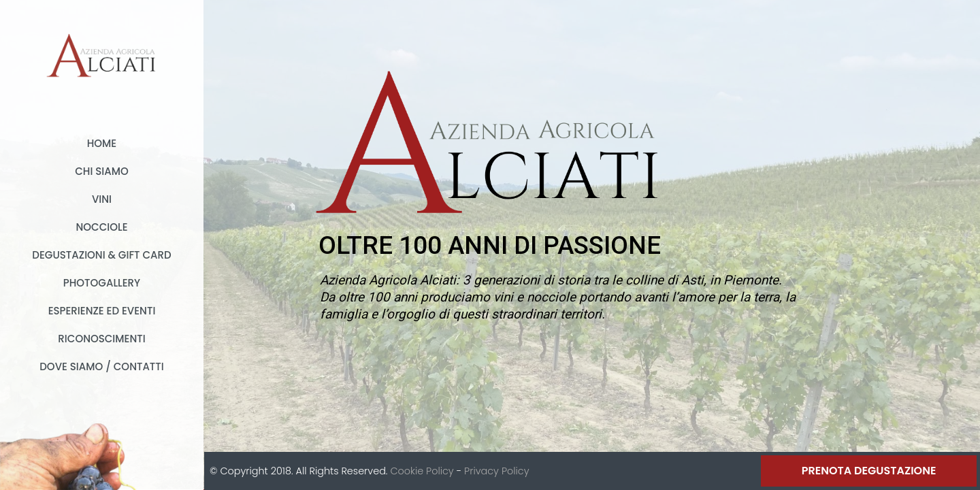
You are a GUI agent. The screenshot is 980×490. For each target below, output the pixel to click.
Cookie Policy (422, 471)
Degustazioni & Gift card (101, 255)
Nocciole (101, 227)
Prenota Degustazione (869, 471)
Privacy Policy (496, 471)
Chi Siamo (102, 171)
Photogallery (102, 283)
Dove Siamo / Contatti (102, 366)
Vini (102, 199)
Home (102, 143)
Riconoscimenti (101, 339)
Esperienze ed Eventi (102, 311)
